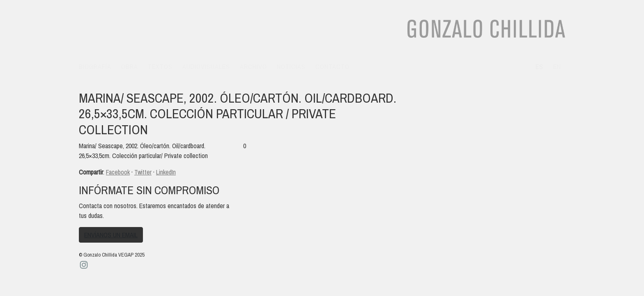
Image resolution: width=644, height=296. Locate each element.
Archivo (253, 67)
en (557, 67)
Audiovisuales (206, 67)
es (539, 67)
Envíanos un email (111, 235)
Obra (130, 67)
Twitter (143, 172)
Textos (160, 67)
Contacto (332, 67)
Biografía (95, 67)
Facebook (118, 172)
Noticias (291, 67)
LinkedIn (166, 172)
